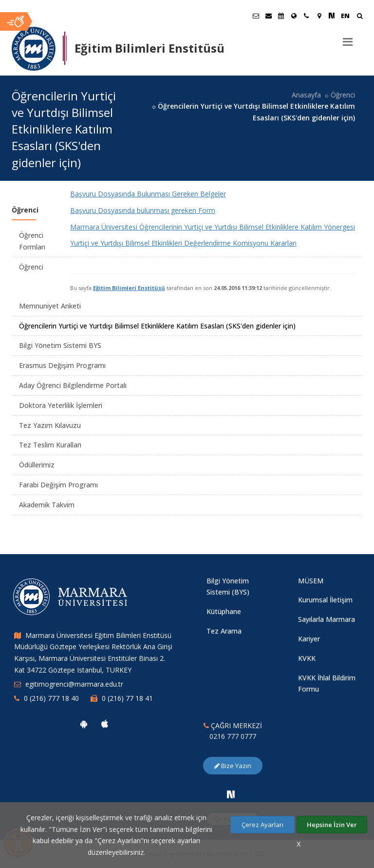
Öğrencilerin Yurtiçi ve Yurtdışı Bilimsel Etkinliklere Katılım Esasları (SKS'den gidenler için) (157, 326)
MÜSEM (311, 581)
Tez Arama (224, 631)
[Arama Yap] (360, 17)
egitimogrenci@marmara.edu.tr (74, 684)
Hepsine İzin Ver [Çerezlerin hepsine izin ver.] (332, 825)
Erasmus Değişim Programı (62, 365)
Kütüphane (224, 611)
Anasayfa (306, 95)
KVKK (307, 658)
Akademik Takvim (47, 505)
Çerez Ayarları (262, 825)
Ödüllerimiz (37, 465)
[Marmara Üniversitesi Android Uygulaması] (84, 724)
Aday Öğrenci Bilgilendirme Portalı (73, 385)
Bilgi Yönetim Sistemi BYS (60, 345)
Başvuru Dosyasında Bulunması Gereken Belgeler (148, 194)
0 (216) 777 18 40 (51, 698)
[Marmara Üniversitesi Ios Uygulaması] (105, 724)
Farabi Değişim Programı (58, 485)
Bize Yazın (233, 766)
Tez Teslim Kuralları (50, 445)
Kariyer (309, 639)
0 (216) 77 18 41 (127, 698)
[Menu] (348, 38)
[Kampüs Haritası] (319, 16)
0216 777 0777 (233, 736)
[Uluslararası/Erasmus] (294, 16)
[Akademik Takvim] (281, 16)
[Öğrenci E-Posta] (256, 16)
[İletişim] (306, 16)
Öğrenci (343, 95)
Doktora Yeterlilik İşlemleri (61, 405)
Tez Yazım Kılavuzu (50, 425)
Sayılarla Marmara (327, 619)
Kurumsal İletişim (325, 600)
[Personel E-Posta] (268, 16)
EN (345, 16)
